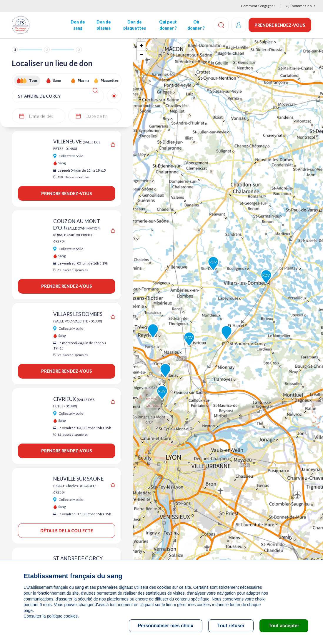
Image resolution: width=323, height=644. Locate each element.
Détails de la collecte (67, 531)
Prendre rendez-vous (280, 25)
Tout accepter (284, 626)
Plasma (83, 80)
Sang (57, 80)
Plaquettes (110, 80)
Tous (33, 80)
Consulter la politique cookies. (51, 616)
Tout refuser (231, 626)
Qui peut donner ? (168, 25)
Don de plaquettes (134, 25)
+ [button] (141, 46)
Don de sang (78, 25)
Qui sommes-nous (300, 6)
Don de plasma (103, 25)
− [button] (141, 55)
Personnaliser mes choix (166, 626)
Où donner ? (196, 25)
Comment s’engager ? (258, 6)
